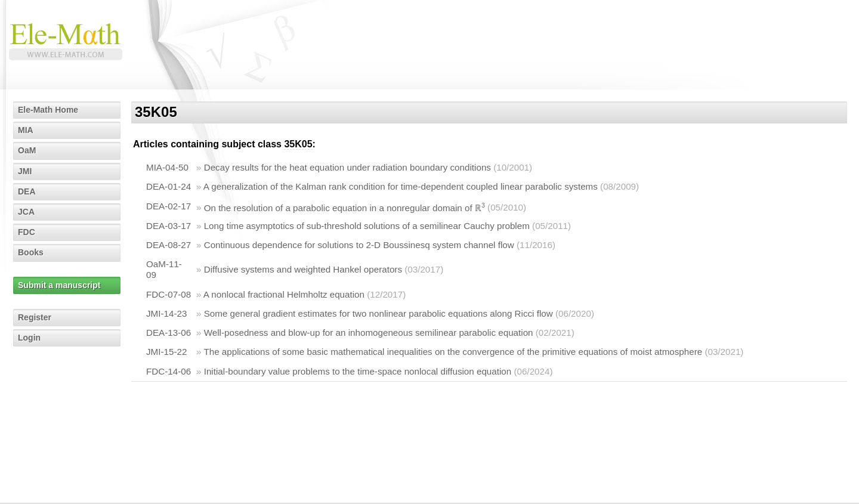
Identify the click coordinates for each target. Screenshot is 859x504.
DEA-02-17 (169, 206)
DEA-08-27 (169, 245)
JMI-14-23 (166, 313)
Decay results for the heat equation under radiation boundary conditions (347, 167)
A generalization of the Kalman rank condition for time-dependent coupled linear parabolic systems (401, 186)
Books (31, 252)
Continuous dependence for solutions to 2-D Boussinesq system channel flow (359, 245)
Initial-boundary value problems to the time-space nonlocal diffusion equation (358, 371)
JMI (25, 171)
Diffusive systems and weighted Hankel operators (303, 269)
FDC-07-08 (169, 294)
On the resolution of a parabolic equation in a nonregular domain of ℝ (344, 208)
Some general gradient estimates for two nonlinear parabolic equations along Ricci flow (378, 313)
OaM (27, 150)
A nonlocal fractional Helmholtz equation (284, 294)
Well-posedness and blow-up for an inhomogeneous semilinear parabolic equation (369, 333)
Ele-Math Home (48, 110)
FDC (27, 232)
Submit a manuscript (59, 285)
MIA (26, 130)
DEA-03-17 (169, 226)
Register (35, 317)
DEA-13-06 (169, 333)
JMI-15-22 (166, 352)
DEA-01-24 (169, 186)
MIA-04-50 (167, 167)
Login (29, 338)
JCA (26, 212)
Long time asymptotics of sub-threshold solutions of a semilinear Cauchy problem (367, 226)
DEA (27, 191)
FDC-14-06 (169, 371)
